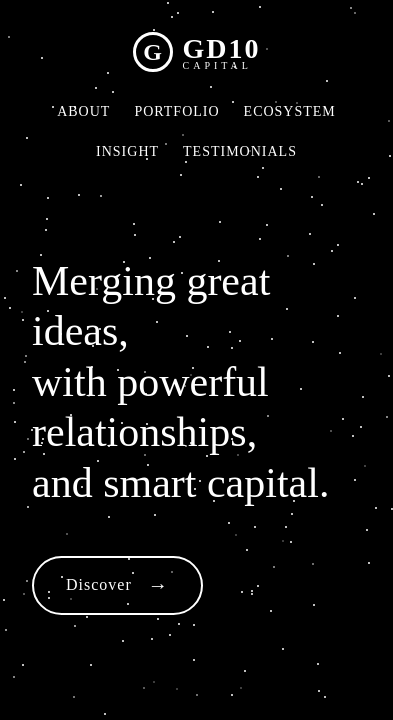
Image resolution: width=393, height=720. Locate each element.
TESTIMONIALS (240, 151)
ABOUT (83, 111)
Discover (99, 584)
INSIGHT (127, 151)
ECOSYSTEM (290, 111)
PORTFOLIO (176, 111)
